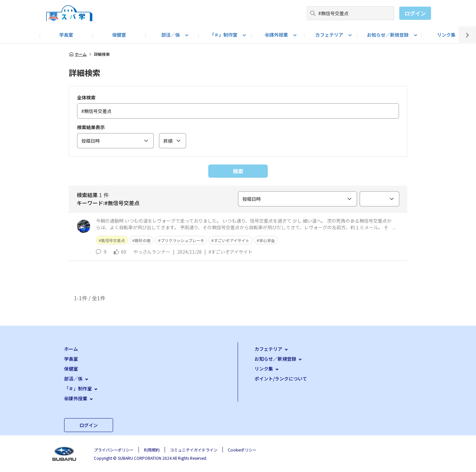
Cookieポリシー (242, 450)
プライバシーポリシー (114, 450)
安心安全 (267, 240)
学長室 (66, 35)
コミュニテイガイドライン (194, 450)
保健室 (119, 35)
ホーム (78, 54)
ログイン (415, 13)
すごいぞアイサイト (232, 240)
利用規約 (152, 450)
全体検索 (86, 97)
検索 (238, 171)
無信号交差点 (113, 240)
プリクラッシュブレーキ (182, 240)
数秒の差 (143, 240)
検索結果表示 (91, 127)
